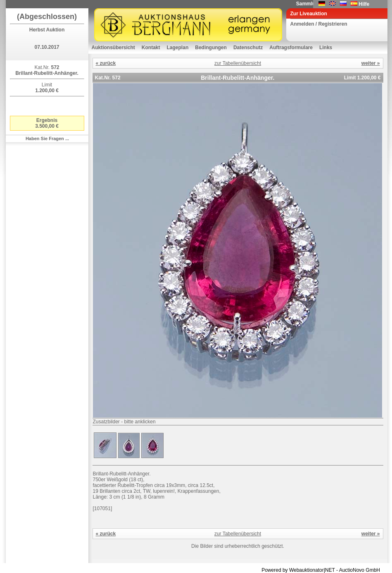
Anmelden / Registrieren (319, 24)
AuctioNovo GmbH (360, 570)
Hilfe (364, 4)
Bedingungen (211, 48)
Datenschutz (248, 48)
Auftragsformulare (291, 48)
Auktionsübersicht (113, 48)
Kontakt (151, 48)
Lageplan (178, 48)
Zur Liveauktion (309, 14)
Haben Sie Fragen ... (47, 138)
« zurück (106, 63)
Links (326, 48)
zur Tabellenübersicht (238, 63)
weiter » (371, 63)
